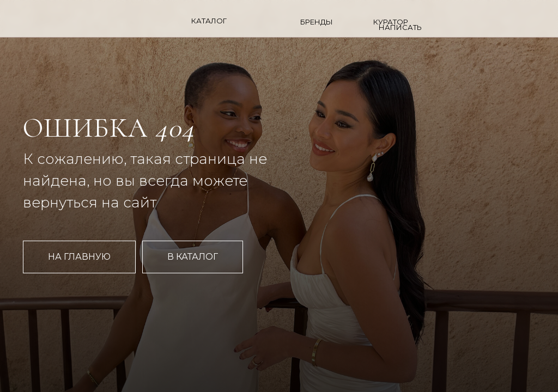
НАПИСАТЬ (400, 27)
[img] (496, 20)
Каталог (209, 21)
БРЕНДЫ (317, 22)
